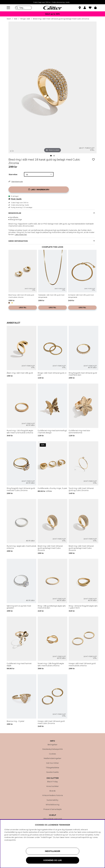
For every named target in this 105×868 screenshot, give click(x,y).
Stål (16, 19)
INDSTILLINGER (52, 851)
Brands (53, 791)
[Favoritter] (92, 8)
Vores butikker (52, 786)
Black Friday (53, 782)
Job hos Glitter (52, 763)
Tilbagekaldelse (52, 768)
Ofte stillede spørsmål (52, 819)
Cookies (53, 754)
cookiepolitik (10, 840)
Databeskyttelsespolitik (53, 749)
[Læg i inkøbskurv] (39, 190)
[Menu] (9, 8)
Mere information (18, 241)
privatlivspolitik (82, 837)
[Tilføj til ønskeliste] (93, 160)
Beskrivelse (15, 213)
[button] (86, 8)
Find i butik (15, 199)
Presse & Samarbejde (53, 809)
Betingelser (53, 745)
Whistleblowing (52, 805)
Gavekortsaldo (53, 772)
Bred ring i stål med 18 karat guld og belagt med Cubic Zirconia (61, 19)
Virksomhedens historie (52, 795)
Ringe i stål (25, 19)
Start (9, 19)
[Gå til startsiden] (53, 8)
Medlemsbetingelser (52, 758)
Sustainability (52, 800)
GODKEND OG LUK (52, 860)
